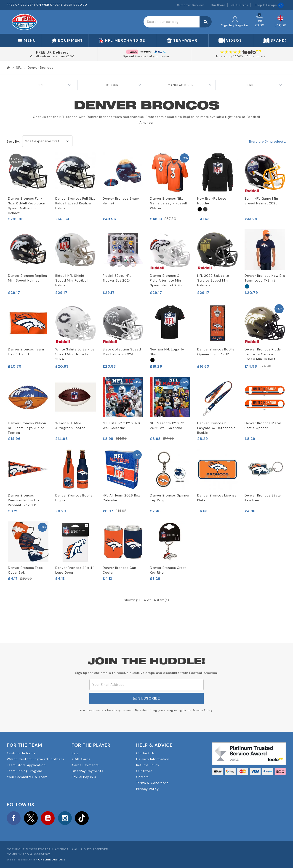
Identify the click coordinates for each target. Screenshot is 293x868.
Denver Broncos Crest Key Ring (168, 570)
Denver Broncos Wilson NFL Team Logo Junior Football (27, 428)
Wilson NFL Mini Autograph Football (71, 425)
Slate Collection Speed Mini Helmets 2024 (122, 352)
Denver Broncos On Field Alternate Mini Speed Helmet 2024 (167, 280)
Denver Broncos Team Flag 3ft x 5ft (26, 352)
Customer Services (191, 5)
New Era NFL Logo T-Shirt (167, 352)
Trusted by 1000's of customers (241, 56)
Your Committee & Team (27, 777)
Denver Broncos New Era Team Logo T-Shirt (265, 278)
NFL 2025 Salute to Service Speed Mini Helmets (213, 280)
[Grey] (205, 209)
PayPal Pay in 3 (84, 777)
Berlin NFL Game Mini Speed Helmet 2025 (262, 201)
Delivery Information (153, 759)
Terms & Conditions (152, 783)
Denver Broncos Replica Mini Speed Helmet (27, 278)
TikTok (82, 818)
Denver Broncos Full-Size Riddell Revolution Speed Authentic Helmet (27, 206)
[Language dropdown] (281, 22)
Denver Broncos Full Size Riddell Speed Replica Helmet (76, 203)
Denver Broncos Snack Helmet (121, 201)
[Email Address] (146, 685)
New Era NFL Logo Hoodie (212, 201)
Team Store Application (26, 765)
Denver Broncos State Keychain (263, 498)
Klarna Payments (85, 765)
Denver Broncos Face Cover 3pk (25, 570)
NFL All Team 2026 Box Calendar (121, 498)
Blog (75, 753)
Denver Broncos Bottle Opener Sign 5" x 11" (216, 352)
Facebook (14, 818)
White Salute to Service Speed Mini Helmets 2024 (75, 354)
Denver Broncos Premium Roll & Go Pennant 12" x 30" (24, 500)
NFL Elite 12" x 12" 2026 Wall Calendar (121, 425)
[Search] (177, 22)
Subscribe (147, 698)
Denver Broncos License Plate (217, 498)
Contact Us (145, 753)
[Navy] (247, 286)
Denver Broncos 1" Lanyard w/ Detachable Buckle (216, 428)
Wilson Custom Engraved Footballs (35, 759)
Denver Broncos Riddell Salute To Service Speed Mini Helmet (264, 354)
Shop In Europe (269, 5)
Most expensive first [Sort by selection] (42, 141)
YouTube (48, 818)
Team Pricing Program (25, 771)
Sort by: (13, 141)
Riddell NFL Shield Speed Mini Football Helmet (72, 280)
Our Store (218, 5)
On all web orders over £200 (52, 56)
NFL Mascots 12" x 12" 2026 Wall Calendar (167, 425)
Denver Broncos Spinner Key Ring (170, 498)
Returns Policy (148, 765)
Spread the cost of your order (146, 56)
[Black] (200, 209)
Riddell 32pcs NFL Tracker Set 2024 (117, 278)
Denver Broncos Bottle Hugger (74, 498)
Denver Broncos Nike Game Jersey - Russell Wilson (168, 203)
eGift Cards (240, 5)
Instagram (65, 818)
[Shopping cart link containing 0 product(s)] (260, 22)
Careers (143, 777)
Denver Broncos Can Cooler (119, 570)
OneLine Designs (52, 860)
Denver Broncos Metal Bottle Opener (263, 425)
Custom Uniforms (21, 753)
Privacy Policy (147, 789)
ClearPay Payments (87, 771)
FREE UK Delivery (52, 52)
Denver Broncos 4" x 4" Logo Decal (75, 570)
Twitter (31, 818)
